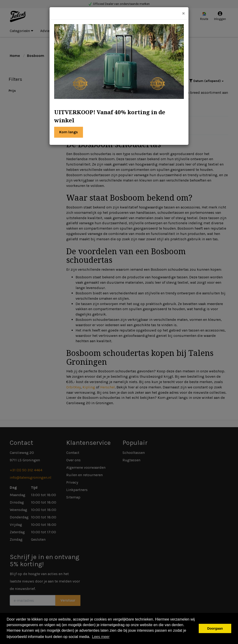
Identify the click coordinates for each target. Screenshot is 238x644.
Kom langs (69, 132)
